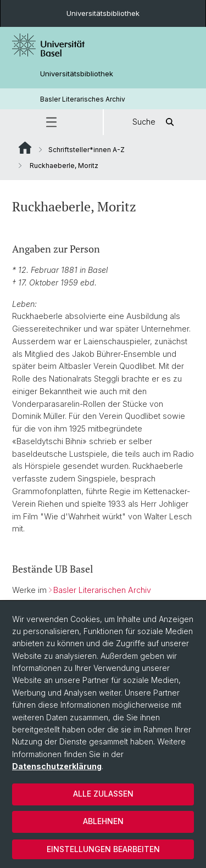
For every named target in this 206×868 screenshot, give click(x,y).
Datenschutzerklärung (57, 766)
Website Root (25, 148)
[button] (51, 122)
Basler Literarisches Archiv (83, 99)
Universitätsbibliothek (103, 13)
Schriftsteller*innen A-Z (87, 150)
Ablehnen (103, 821)
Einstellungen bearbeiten (103, 849)
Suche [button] (155, 122)
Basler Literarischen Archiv (102, 590)
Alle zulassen (103, 794)
